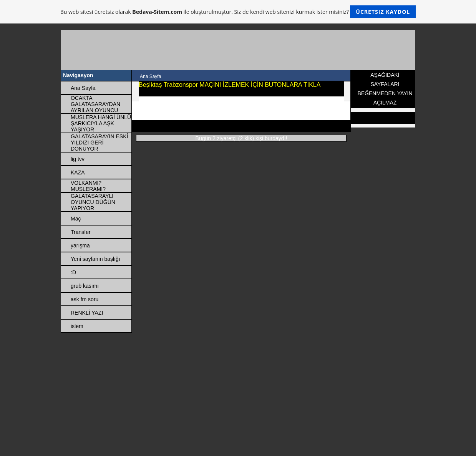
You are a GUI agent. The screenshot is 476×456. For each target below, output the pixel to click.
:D (73, 272)
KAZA (78, 172)
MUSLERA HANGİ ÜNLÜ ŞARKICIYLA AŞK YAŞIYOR (101, 123)
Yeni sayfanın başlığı (95, 259)
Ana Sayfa (83, 88)
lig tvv (78, 159)
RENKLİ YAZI (87, 313)
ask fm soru (85, 299)
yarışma (80, 245)
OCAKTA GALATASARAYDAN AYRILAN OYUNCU (95, 104)
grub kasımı (85, 286)
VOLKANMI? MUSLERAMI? (88, 186)
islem (77, 326)
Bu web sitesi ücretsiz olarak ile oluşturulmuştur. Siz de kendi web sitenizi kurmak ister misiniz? (238, 12)
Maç (76, 219)
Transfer (81, 232)
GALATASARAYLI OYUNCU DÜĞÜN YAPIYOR (93, 202)
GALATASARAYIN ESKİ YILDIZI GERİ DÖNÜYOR (99, 143)
